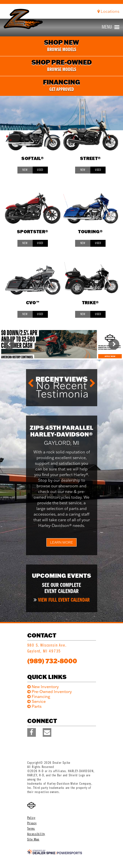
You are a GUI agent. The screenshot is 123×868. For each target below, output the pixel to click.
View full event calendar (64, 600)
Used (40, 170)
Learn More (61, 542)
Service (39, 701)
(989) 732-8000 (52, 661)
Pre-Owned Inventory (52, 692)
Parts (37, 706)
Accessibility (36, 834)
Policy (31, 818)
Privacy (32, 823)
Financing (41, 696)
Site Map (33, 840)
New (25, 170)
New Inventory (45, 687)
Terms (31, 829)
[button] (9, 344)
